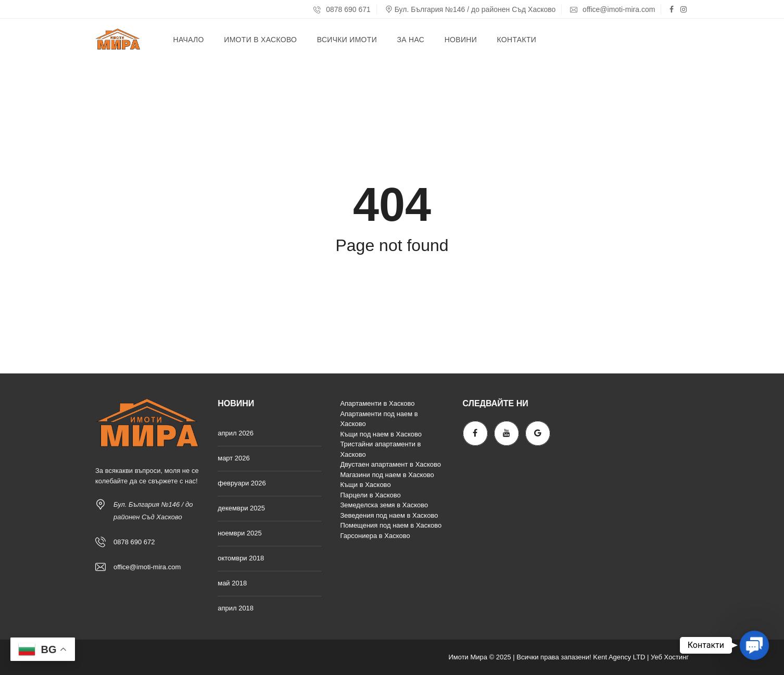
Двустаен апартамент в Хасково (390, 464)
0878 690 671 (342, 9)
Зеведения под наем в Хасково (389, 515)
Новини (461, 40)
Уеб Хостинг (670, 657)
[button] (754, 645)
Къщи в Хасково (365, 485)
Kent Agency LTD (619, 657)
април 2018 (236, 608)
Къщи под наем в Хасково (381, 434)
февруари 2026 (242, 483)
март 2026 (234, 458)
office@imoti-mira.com (612, 9)
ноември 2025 (240, 533)
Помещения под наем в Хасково (391, 525)
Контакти (517, 40)
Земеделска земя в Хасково (384, 505)
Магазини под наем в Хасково (387, 475)
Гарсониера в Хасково (375, 536)
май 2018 (232, 583)
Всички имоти (347, 40)
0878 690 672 (134, 542)
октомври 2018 (241, 558)
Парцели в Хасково (370, 495)
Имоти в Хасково (260, 40)
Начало (189, 40)
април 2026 (236, 433)
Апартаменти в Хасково (377, 403)
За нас (410, 40)
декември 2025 (241, 508)
